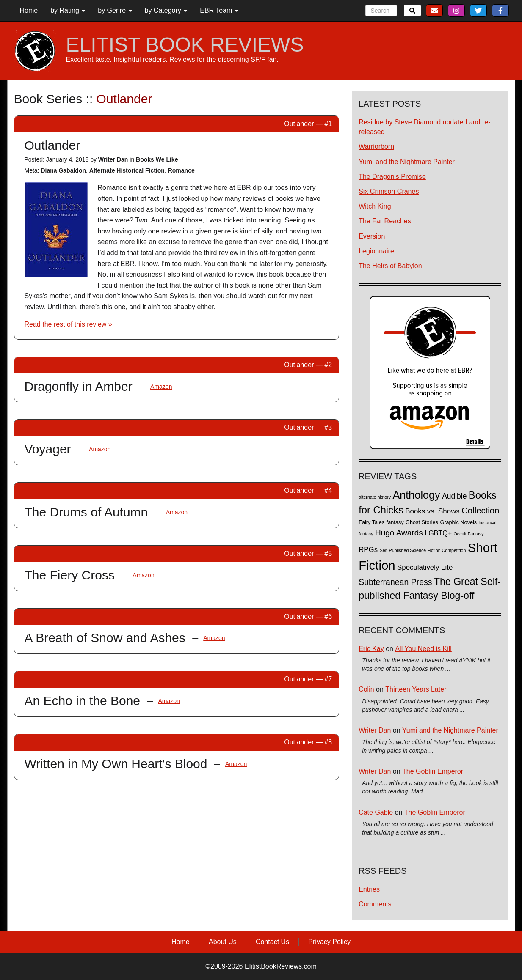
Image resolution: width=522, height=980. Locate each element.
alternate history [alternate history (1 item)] (375, 497)
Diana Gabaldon (63, 170)
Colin (366, 689)
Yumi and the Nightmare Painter (407, 162)
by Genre (115, 10)
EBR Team (219, 10)
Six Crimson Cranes (389, 191)
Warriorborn (376, 147)
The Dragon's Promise (392, 177)
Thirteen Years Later (416, 689)
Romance (181, 170)
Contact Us (272, 942)
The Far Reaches (385, 221)
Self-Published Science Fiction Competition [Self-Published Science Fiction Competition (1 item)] (423, 550)
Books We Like (157, 159)
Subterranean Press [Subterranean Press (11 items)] (395, 582)
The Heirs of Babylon (390, 266)
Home (29, 10)
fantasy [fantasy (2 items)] (395, 522)
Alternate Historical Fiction (127, 170)
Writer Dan (113, 159)
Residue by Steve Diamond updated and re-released (424, 127)
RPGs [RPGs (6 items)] (368, 550)
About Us (223, 942)
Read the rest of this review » (68, 324)
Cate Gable (376, 812)
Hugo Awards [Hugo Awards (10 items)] (399, 533)
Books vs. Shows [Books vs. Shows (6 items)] (432, 511)
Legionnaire (376, 251)
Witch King (375, 206)
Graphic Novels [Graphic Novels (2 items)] (458, 522)
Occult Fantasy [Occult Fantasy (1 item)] (469, 534)
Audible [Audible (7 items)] (454, 496)
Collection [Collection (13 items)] (480, 511)
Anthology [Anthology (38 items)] (416, 495)
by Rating (68, 10)
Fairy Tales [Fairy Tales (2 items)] (371, 522)
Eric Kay (371, 649)
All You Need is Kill (423, 649)
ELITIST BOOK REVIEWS (185, 45)
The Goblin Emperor (433, 771)
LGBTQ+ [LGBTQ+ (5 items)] (438, 533)
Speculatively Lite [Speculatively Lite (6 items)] (425, 567)
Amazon (161, 387)
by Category (166, 10)
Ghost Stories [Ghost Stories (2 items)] (422, 522)
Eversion (372, 236)
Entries (369, 889)
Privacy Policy (329, 942)
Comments (375, 904)
